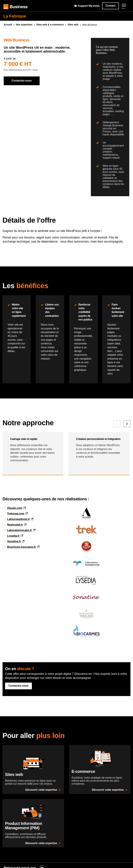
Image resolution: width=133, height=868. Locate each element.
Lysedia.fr (13, 536)
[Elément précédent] (117, 424)
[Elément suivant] (127, 424)
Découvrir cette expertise (43, 790)
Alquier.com (15, 508)
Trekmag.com (16, 514)
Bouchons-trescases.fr (21, 547)
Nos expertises (24, 25)
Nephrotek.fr (15, 525)
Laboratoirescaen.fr (19, 530)
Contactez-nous (22, 81)
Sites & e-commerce (50, 25)
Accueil (8, 25)
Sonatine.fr (14, 541)
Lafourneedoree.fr (18, 519)
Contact (110, 6)
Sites (73, 25)
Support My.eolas (87, 6)
